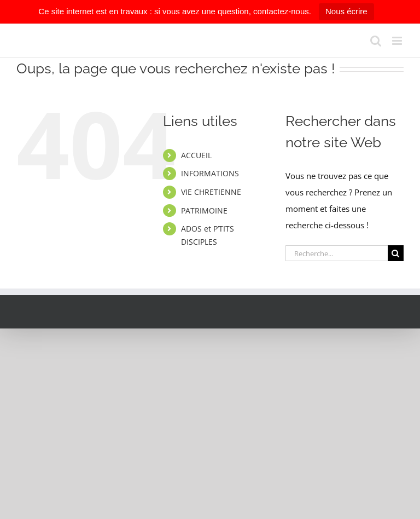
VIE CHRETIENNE (211, 192)
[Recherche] (396, 253)
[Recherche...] (337, 253)
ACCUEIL (196, 155)
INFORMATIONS (210, 173)
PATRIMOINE (204, 211)
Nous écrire (346, 11)
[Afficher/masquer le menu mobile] (398, 41)
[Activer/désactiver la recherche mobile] (376, 41)
